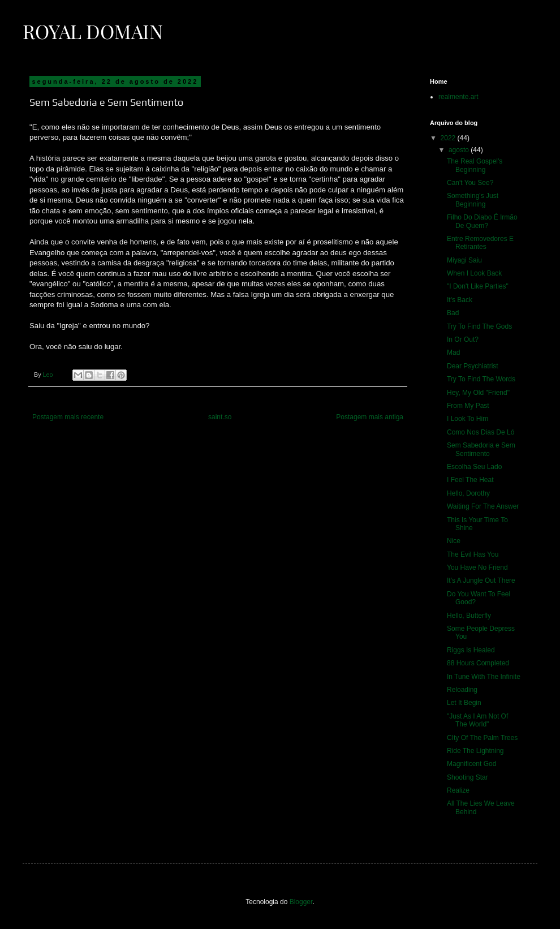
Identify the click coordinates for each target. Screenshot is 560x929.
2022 (449, 138)
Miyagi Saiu (464, 260)
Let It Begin (464, 703)
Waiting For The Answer (483, 506)
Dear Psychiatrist (473, 366)
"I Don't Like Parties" (478, 286)
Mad (453, 352)
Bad (453, 313)
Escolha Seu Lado (474, 467)
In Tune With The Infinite (484, 677)
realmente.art (458, 97)
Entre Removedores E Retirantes (480, 243)
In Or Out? (463, 339)
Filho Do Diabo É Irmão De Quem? (482, 221)
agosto (460, 150)
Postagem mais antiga (370, 417)
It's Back (460, 300)
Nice (454, 541)
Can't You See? (470, 183)
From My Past (468, 406)
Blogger (301, 902)
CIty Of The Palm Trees (482, 738)
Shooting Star (468, 777)
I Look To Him (468, 419)
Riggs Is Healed (471, 650)
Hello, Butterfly (469, 616)
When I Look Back (474, 273)
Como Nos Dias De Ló (481, 432)
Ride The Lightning (475, 751)
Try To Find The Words (481, 379)
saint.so (220, 417)
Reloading (462, 690)
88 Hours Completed (478, 663)
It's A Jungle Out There (481, 580)
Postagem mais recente (68, 417)
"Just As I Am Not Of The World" (477, 720)
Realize (458, 790)
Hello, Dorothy (468, 493)
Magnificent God (471, 764)
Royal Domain (93, 31)
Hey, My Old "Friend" (478, 393)
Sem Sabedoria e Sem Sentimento (481, 449)
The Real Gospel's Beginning (475, 165)
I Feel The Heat (470, 480)
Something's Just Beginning (473, 200)
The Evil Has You (473, 554)
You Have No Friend (477, 567)
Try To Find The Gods (479, 326)
